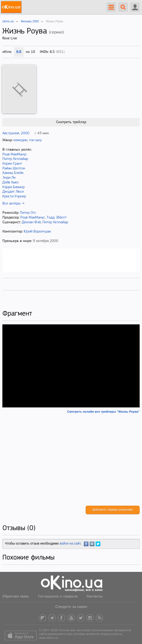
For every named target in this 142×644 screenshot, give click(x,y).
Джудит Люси (13, 192)
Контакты (95, 597)
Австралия (11, 133)
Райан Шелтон (14, 168)
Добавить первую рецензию (113, 510)
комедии (20, 140)
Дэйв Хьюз (11, 182)
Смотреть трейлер (71, 122)
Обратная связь (16, 597)
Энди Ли (9, 178)
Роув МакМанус (15, 154)
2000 (25, 133)
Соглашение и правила (58, 597)
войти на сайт (70, 543)
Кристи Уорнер (14, 196)
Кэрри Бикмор (13, 187)
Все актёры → (13, 204)
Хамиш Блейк (13, 173)
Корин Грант (12, 164)
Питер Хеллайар (15, 159)
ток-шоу (35, 140)
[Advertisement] (71, 460)
